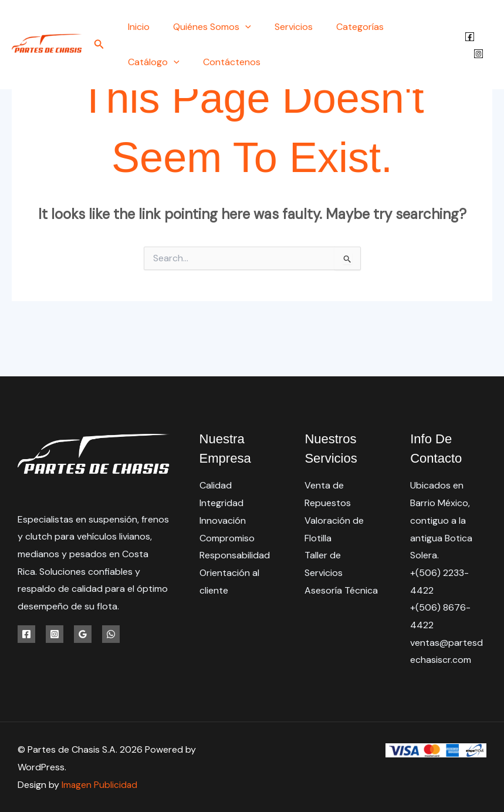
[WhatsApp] (111, 634)
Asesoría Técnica (341, 590)
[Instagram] (477, 54)
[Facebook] (468, 37)
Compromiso (227, 538)
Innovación (223, 520)
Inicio (136, 27)
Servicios (282, 27)
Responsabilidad (235, 555)
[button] (99, 45)
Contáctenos (154, 62)
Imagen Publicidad (100, 785)
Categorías (344, 27)
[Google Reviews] (83, 634)
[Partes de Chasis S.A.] (47, 44)
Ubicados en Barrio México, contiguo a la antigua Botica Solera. (441, 520)
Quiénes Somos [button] (205, 27)
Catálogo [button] (412, 27)
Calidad (216, 485)
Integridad (221, 503)
